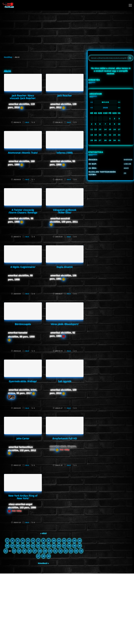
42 (61, 551)
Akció (27, 122)
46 (81, 551)
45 (76, 551)
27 (64, 546)
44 (71, 551)
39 (45, 551)
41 (55, 551)
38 (40, 551)
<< (92, 102)
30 (80, 546)
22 (38, 546)
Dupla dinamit (65, 267)
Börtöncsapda (23, 324)
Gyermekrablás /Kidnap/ (23, 381)
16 (7, 546)
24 (49, 546)
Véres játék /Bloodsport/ (65, 324)
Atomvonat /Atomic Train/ (23, 153)
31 (6, 551)
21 (33, 546)
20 (28, 546)
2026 (106, 108)
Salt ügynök (65, 381)
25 (54, 546)
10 (54, 541)
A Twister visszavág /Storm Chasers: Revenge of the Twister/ (23, 212)
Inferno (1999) (65, 153)
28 (69, 546)
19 (23, 546)
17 (12, 546)
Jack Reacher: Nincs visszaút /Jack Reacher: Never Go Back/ (23, 98)
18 (18, 546)
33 (14, 551)
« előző (43, 533)
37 (35, 551)
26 (59, 546)
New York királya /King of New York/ (23, 497)
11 (59, 541)
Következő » (43, 563)
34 (19, 551)
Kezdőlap (8, 57)
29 (75, 546)
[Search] (130, 58)
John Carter (23, 438)
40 (50, 551)
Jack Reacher (65, 95)
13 (69, 541)
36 (30, 551)
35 (24, 551)
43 (66, 551)
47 (38, 556)
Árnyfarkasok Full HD (65, 438)
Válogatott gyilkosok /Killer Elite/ (65, 211)
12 (64, 541)
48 (43, 556)
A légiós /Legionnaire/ (23, 267)
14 (75, 541)
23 (43, 546)
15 (80, 541)
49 (49, 556)
